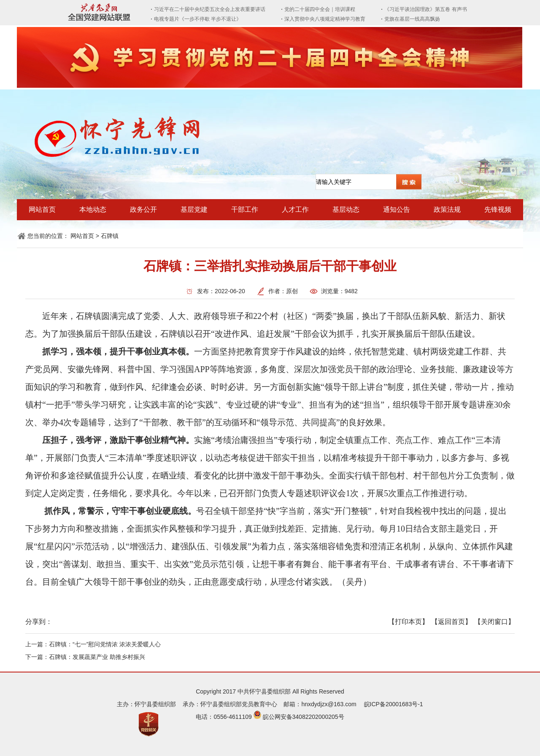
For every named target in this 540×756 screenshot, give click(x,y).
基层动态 (346, 209)
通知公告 (397, 209)
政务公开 (143, 209)
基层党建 (194, 209)
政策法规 (447, 209)
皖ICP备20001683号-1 (394, 704)
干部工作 (245, 209)
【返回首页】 (451, 622)
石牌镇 (110, 236)
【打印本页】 (408, 622)
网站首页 (42, 209)
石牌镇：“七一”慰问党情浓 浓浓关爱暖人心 (105, 644)
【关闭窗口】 (494, 622)
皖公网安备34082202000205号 (304, 717)
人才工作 (295, 209)
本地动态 (93, 209)
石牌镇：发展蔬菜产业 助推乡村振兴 (97, 657)
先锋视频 (498, 209)
